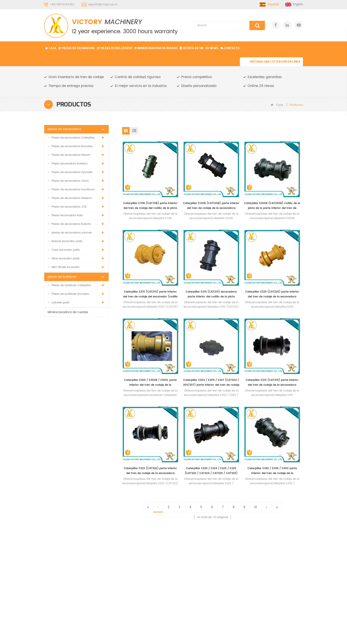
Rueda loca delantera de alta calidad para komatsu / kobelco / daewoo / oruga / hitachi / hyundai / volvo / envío (76, 379)
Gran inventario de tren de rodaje (76, 77)
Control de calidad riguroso (138, 77)
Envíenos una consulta (317, 641)
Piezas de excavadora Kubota (70, 224)
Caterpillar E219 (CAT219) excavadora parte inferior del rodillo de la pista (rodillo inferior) (143, 265)
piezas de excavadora (77, 48)
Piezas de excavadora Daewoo (70, 198)
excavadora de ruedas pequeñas (200, 516)
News (212, 48)
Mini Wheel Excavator (64, 267)
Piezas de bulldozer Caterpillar (70, 285)
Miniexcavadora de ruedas (156, 48)
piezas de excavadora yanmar (70, 233)
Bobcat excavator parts (65, 241)
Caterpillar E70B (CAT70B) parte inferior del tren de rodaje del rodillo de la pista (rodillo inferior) (143, 191)
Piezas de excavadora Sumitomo (72, 190)
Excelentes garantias (265, 77)
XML (135, 551)
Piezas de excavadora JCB (67, 207)
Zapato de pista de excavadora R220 (198, 568)
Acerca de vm (192, 48)
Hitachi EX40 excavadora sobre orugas (202, 555)
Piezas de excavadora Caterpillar (72, 138)
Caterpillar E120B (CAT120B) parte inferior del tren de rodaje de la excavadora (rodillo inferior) (189, 191)
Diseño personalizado (199, 86)
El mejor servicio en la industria (141, 86)
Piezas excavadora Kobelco (68, 164)
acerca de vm (142, 527)
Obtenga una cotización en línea (275, 62)
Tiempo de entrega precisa (71, 86)
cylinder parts (59, 303)
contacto (230, 48)
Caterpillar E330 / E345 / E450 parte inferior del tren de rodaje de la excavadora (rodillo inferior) (282, 339)
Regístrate (286, 616)
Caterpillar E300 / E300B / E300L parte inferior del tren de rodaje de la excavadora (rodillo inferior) (236, 265)
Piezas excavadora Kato (66, 215)
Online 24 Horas (261, 86)
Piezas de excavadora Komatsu (71, 146)
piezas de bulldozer (115, 48)
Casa (51, 48)
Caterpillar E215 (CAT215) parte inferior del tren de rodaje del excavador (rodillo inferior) (282, 191)
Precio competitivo (197, 77)
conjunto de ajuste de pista (200, 504)
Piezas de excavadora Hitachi (69, 155)
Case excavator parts (64, 250)
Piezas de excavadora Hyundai (70, 172)
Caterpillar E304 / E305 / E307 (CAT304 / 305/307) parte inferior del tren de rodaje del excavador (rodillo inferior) (282, 265)
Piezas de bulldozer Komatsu (69, 294)
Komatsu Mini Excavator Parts (187, 638)
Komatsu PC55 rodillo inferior (199, 542)
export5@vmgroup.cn (103, 5)
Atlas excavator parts (64, 259)
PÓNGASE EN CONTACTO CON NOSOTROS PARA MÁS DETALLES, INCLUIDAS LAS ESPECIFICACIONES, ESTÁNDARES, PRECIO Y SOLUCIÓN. (120, 441)
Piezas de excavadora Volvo (69, 181)
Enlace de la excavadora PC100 (202, 529)
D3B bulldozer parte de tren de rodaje (200, 581)
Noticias (138, 535)
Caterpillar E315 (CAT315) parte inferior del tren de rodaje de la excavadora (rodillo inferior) (143, 339)
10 (256, 375)
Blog (135, 543)
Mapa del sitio (142, 559)
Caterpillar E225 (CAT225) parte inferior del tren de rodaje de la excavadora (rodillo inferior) (189, 265)
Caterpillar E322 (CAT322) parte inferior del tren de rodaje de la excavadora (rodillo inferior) (189, 339)
